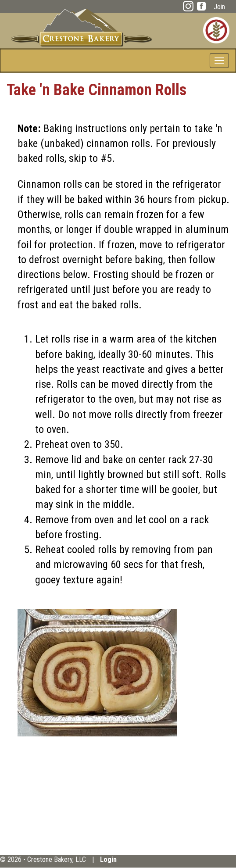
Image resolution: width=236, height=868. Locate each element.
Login (108, 859)
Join (219, 7)
